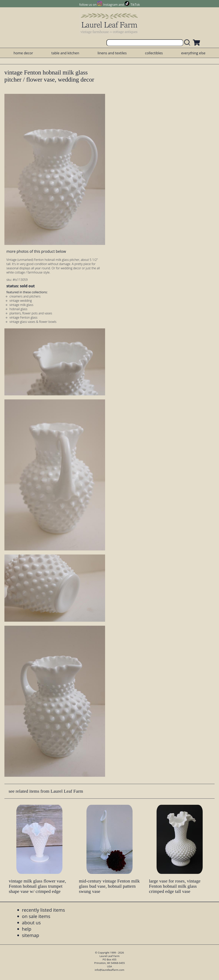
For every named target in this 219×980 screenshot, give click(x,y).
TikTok (135, 5)
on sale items (36, 916)
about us (31, 923)
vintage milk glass (21, 305)
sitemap (31, 935)
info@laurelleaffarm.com (109, 970)
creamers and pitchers (25, 296)
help (27, 929)
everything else (193, 53)
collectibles (154, 53)
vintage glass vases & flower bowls (33, 322)
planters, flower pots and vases (31, 313)
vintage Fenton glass (23, 317)
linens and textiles (112, 53)
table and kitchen (65, 53)
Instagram (110, 5)
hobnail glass (18, 309)
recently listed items (43, 910)
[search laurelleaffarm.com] (188, 43)
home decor (23, 53)
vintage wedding (21, 301)
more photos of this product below (36, 251)
